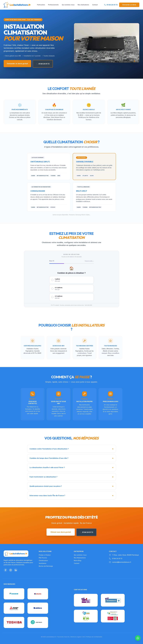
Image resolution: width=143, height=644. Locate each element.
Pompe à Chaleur (45, 555)
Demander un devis (129, 5)
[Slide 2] (136, 61)
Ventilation (43, 563)
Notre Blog (78, 561)
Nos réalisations (83, 5)
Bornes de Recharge (46, 566)
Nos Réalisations (80, 558)
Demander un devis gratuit (17, 64)
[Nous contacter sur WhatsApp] (138, 638)
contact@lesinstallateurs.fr (122, 562)
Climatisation (43, 561)
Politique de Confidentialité (94, 637)
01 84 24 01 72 (117, 559)
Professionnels (53, 5)
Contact (95, 5)
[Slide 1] (134, 61)
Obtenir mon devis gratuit (61, 532)
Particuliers (41, 5)
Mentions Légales (76, 637)
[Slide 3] (137, 61)
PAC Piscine (43, 558)
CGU (84, 637)
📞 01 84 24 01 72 (43, 64)
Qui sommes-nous (68, 5)
